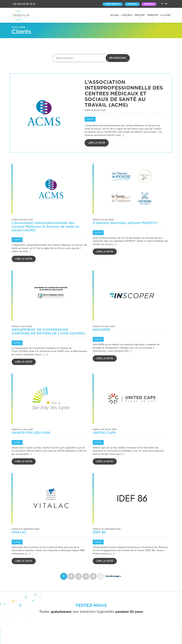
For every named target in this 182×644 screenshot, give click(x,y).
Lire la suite (97, 143)
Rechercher (118, 58)
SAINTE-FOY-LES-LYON (31, 433)
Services (140, 15)
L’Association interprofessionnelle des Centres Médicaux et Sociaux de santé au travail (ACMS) (45, 227)
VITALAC (19, 532)
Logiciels (127, 15)
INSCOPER (102, 330)
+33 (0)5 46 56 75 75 (24, 4)
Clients (90, 119)
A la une (165, 15)
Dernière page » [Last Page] (113, 576)
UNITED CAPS (104, 433)
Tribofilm (152, 15)
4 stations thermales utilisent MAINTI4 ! (125, 223)
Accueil (115, 15)
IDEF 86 (99, 532)
